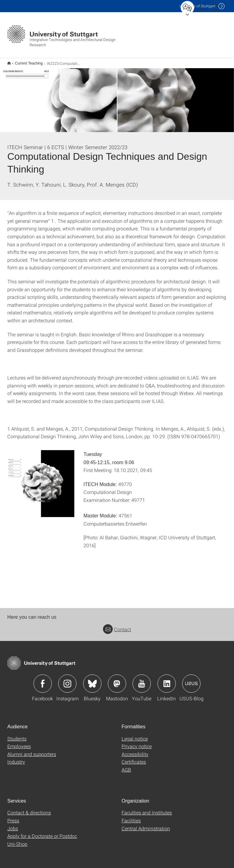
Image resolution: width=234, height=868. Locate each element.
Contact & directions (29, 808)
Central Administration (146, 824)
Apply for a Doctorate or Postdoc (42, 832)
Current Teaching (25, 61)
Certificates (134, 758)
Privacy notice (137, 742)
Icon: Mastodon (117, 680)
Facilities (131, 816)
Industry (16, 758)
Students (17, 735)
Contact (117, 625)
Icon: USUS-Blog (191, 680)
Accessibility (135, 750)
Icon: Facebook (43, 680)
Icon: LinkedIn (167, 680)
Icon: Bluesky (92, 680)
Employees (19, 742)
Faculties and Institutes (147, 808)
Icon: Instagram (67, 680)
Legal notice (135, 735)
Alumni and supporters (32, 750)
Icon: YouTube (142, 680)
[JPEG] (41, 480)
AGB (126, 766)
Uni (197, 6)
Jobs (13, 824)
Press (13, 816)
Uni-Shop (17, 840)
